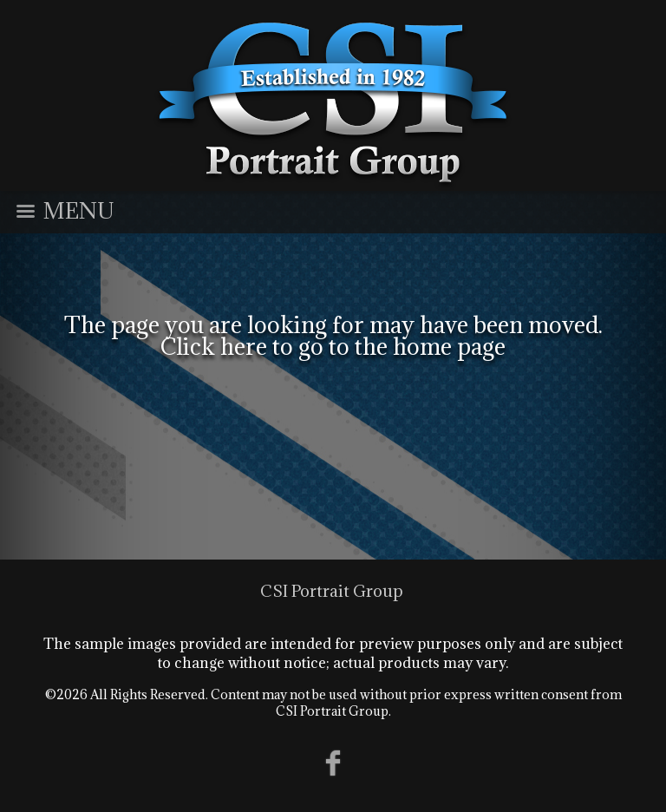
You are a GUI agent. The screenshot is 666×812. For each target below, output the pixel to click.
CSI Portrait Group (332, 591)
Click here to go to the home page (333, 346)
